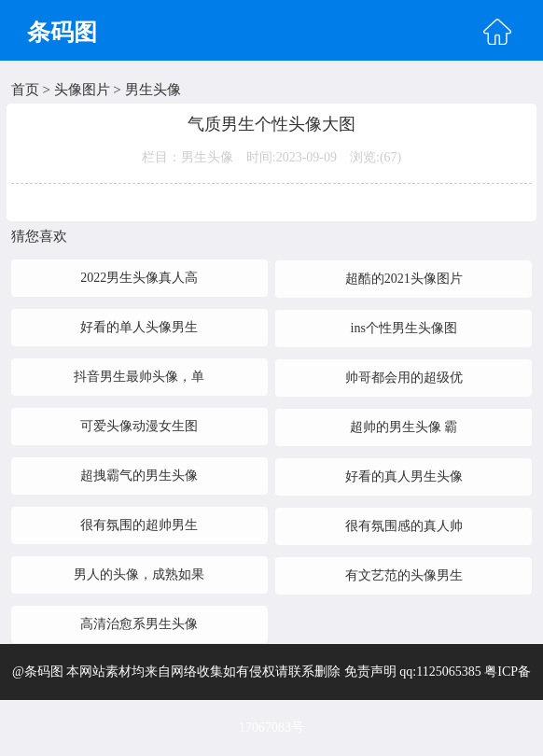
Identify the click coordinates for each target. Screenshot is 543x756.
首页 (25, 90)
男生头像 (153, 90)
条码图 (62, 32)
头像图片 (82, 90)
